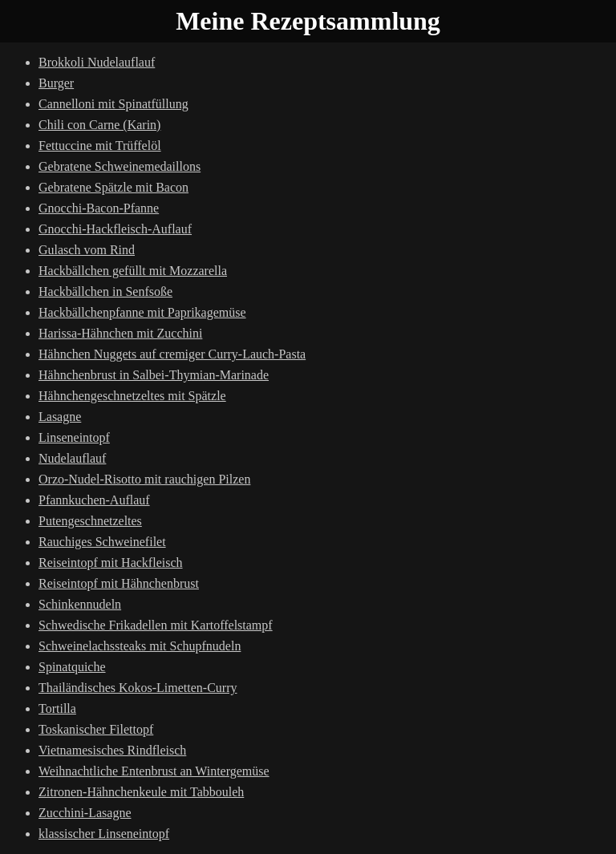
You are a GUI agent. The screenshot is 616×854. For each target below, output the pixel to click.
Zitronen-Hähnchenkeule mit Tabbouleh (141, 792)
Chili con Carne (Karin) (99, 125)
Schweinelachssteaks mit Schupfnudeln (140, 646)
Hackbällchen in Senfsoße (105, 291)
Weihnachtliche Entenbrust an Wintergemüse (154, 771)
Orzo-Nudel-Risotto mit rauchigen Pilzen (144, 479)
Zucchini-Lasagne (85, 813)
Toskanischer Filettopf (96, 729)
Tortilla (57, 708)
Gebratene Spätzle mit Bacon (113, 187)
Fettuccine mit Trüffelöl (100, 146)
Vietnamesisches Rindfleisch (112, 750)
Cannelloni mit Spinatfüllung (113, 104)
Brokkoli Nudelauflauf (97, 62)
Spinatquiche (72, 667)
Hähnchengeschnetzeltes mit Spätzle (132, 396)
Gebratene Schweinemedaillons (120, 166)
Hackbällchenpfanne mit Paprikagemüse (142, 312)
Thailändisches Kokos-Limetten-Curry (138, 688)
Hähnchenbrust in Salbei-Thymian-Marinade (154, 375)
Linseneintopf (74, 437)
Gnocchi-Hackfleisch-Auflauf (115, 229)
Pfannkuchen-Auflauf (94, 500)
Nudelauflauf (72, 458)
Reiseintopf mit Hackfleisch (111, 563)
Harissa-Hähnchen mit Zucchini (120, 333)
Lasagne (60, 417)
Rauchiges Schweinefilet (102, 542)
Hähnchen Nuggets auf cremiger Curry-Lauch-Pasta (172, 354)
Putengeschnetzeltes (90, 521)
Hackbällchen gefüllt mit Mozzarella (133, 271)
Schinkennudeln (80, 604)
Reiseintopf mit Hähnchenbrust (119, 583)
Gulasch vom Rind (87, 250)
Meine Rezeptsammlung (308, 21)
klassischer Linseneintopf (104, 834)
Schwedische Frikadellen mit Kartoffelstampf (156, 625)
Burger (56, 83)
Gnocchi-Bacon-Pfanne (99, 208)
